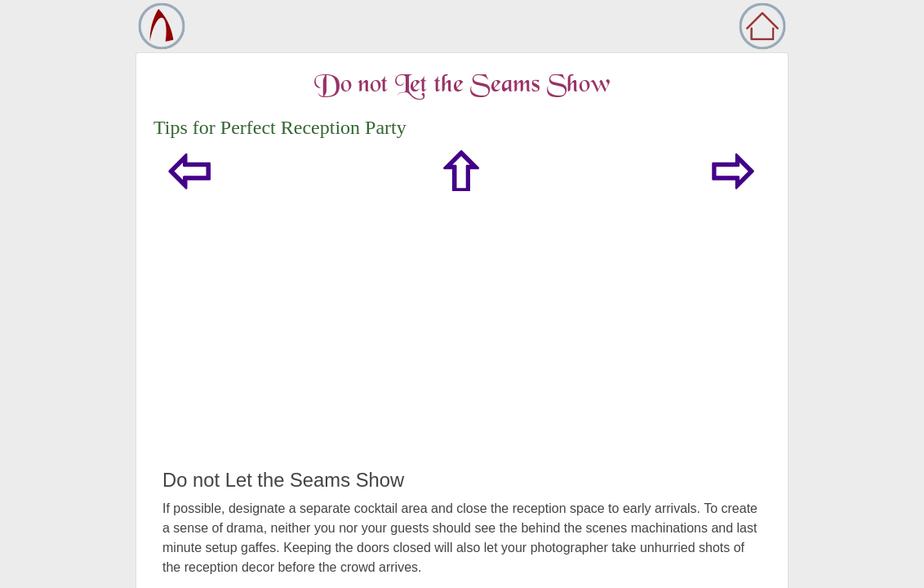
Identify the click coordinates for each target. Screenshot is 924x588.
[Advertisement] (462, 346)
